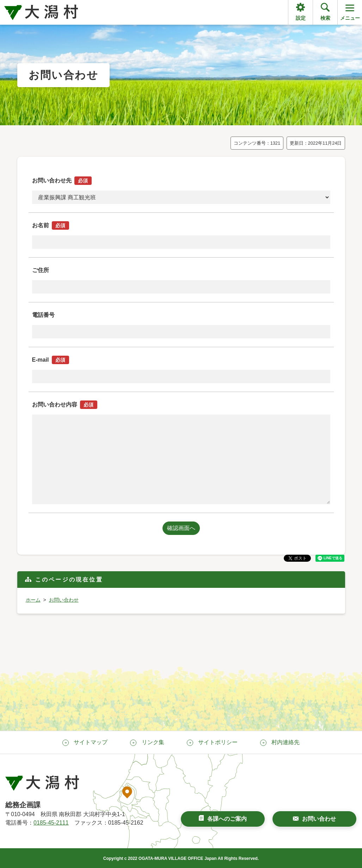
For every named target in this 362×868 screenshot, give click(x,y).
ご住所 (41, 270)
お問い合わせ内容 (65, 405)
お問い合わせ (64, 600)
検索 (325, 18)
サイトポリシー (218, 742)
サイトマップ (91, 742)
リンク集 (153, 742)
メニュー (350, 12)
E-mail (51, 360)
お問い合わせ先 (62, 181)
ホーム (33, 600)
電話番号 (43, 315)
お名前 (51, 225)
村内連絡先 (286, 742)
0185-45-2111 (51, 823)
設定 (301, 18)
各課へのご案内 (227, 819)
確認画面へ (181, 528)
